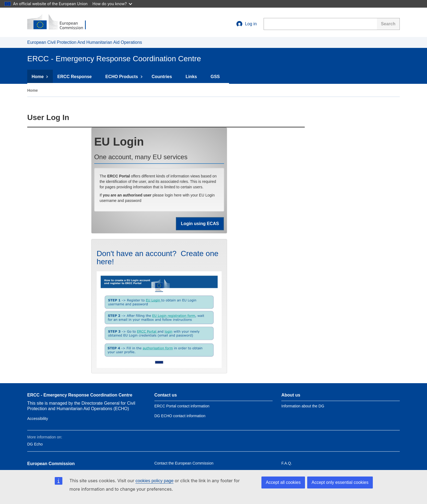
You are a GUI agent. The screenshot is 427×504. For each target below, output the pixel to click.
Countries (164, 77)
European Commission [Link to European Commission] (51, 464)
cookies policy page (154, 481)
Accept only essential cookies (340, 482)
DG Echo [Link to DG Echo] (35, 444)
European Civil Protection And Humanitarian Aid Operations (85, 42)
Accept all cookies (283, 482)
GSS (218, 77)
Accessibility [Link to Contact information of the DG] (38, 419)
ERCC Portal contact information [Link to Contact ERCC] (182, 406)
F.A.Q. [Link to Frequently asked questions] (287, 463)
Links (194, 77)
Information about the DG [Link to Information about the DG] (303, 406)
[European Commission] (60, 22)
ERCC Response (77, 77)
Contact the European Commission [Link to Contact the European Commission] (184, 463)
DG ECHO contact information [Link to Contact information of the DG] (180, 416)
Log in (246, 24)
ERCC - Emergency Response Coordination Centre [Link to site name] (80, 395)
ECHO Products (124, 77)
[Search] (388, 24)
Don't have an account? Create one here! (158, 258)
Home (40, 77)
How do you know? (112, 4)
